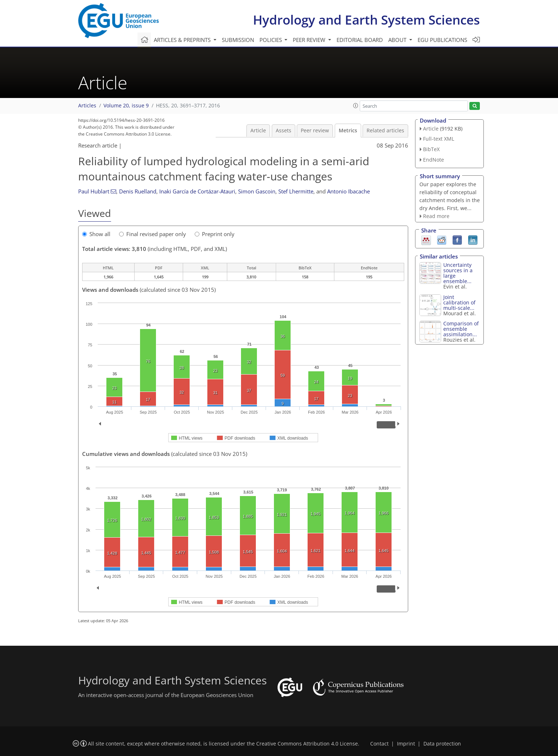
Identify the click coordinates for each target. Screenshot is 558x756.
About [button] (398, 40)
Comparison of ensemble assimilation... (461, 329)
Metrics (348, 131)
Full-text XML (439, 139)
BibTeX (431, 149)
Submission (238, 40)
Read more (436, 216)
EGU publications (442, 40)
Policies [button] (271, 40)
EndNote (434, 160)
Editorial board (360, 40)
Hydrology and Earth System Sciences (366, 20)
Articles (87, 106)
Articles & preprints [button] (183, 40)
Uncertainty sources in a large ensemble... (458, 273)
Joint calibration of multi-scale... (459, 302)
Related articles (385, 131)
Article (258, 131)
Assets (284, 131)
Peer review (315, 131)
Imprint (406, 744)
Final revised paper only (153, 234)
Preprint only (215, 234)
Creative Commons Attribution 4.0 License (307, 744)
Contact (379, 744)
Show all (96, 234)
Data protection (442, 744)
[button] (356, 106)
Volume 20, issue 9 (126, 106)
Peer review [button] (310, 40)
